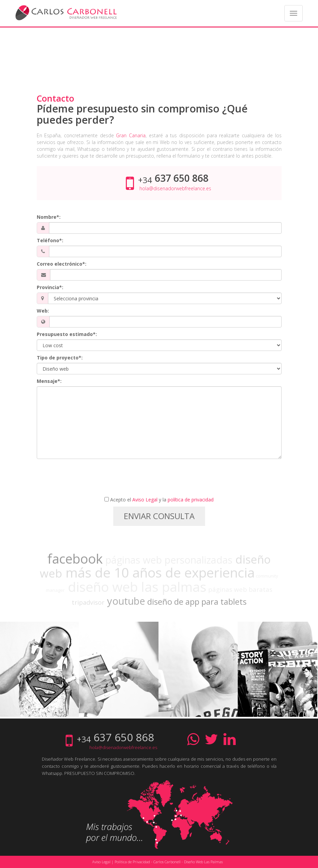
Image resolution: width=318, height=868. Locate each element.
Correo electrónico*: (62, 264)
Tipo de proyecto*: (60, 358)
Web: (43, 311)
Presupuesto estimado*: (67, 334)
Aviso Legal (145, 500)
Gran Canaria (131, 135)
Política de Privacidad (132, 862)
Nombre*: (49, 217)
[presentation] (159, 479)
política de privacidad (191, 500)
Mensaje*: (49, 381)
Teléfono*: (50, 240)
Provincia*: (50, 287)
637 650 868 (182, 178)
